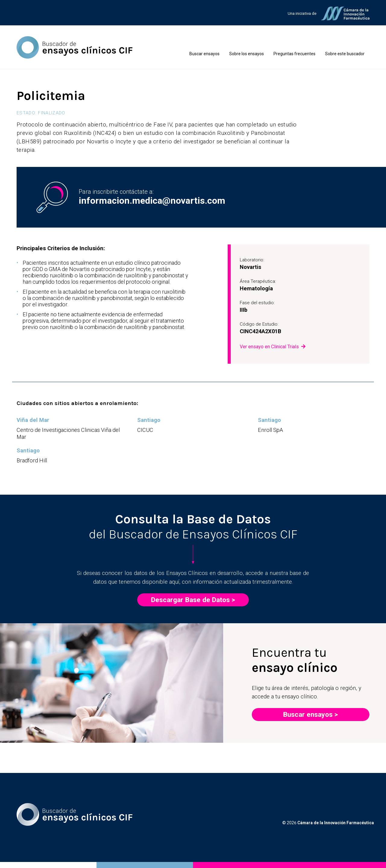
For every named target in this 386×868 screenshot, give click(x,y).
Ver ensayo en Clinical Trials (269, 347)
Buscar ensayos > (310, 715)
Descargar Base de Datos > (193, 600)
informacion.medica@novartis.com (152, 201)
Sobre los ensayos (247, 54)
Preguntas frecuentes (294, 54)
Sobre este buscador (345, 54)
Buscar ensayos (204, 54)
